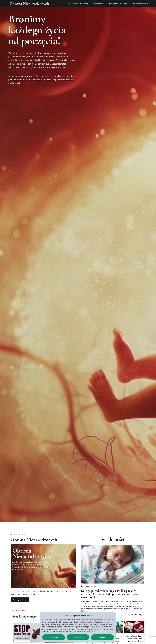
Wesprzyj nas (113, 4)
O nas (125, 4)
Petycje (86, 4)
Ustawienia (78, 637)
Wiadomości (98, 4)
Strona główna (73, 4)
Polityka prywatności (140, 4)
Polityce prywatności (87, 622)
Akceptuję (102, 637)
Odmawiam (54, 637)
